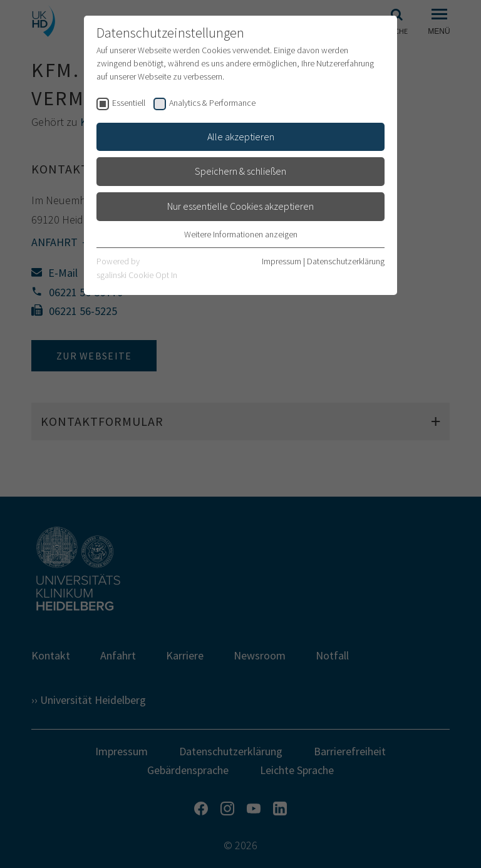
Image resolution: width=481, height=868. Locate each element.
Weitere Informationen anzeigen (241, 234)
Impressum (282, 261)
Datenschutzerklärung (346, 261)
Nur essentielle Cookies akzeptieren (240, 206)
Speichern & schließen (240, 171)
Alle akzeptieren (241, 137)
